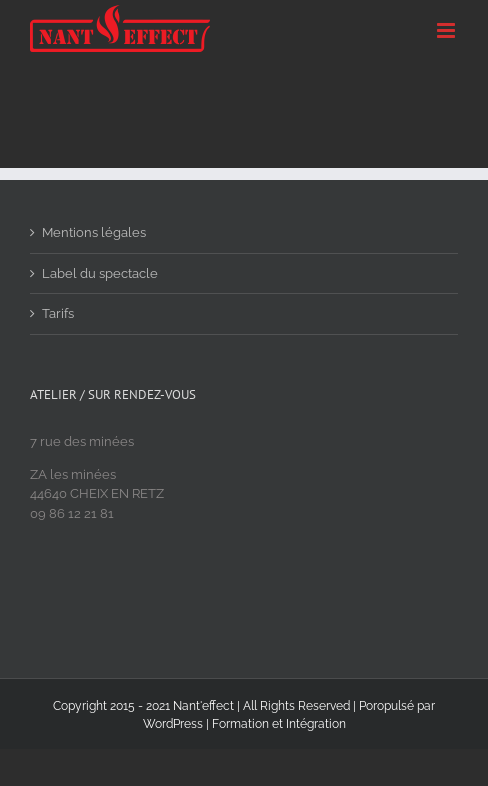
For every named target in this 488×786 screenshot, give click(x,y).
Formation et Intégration (279, 724)
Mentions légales (94, 232)
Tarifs (58, 313)
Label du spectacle (100, 273)
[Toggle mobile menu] (447, 30)
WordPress (173, 724)
